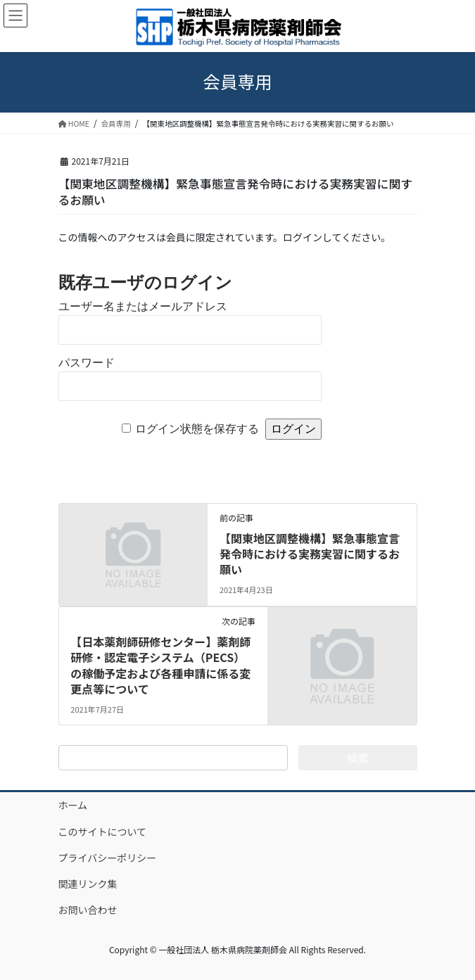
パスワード (87, 363)
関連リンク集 (88, 884)
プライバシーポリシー (108, 858)
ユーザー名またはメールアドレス (143, 306)
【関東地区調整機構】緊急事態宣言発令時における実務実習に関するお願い (310, 554)
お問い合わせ (88, 910)
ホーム (73, 805)
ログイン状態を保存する (197, 429)
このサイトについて (103, 832)
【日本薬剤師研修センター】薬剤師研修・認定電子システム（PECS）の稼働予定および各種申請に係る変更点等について (160, 665)
